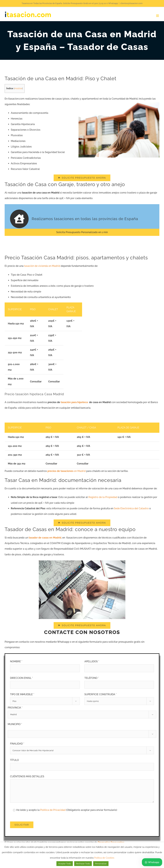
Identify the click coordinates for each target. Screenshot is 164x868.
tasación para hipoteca (74, 402)
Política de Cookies (104, 858)
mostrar (18, 88)
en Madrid (67, 471)
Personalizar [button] (101, 864)
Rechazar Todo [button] (83, 864)
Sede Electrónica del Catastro (131, 508)
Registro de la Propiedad (103, 497)
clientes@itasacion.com (131, 3)
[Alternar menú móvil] (158, 16)
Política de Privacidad (53, 810)
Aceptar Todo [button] (65, 864)
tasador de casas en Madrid (45, 538)
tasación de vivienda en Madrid (42, 266)
